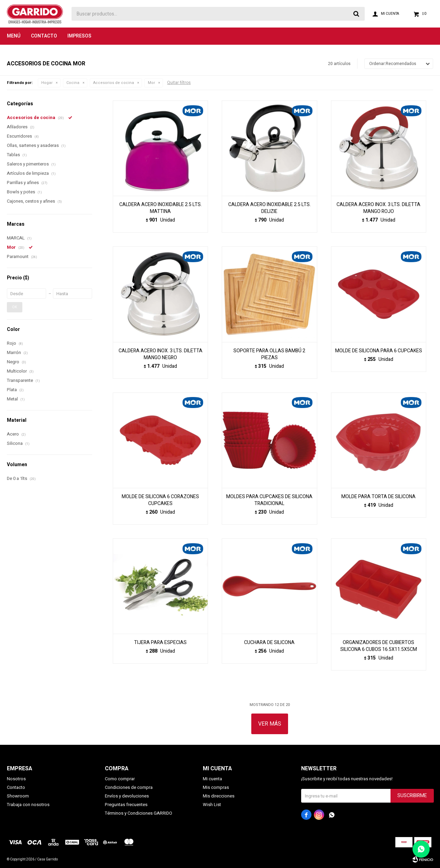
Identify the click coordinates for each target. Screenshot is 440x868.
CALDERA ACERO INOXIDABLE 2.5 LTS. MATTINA (161, 208)
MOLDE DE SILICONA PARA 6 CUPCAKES (379, 351)
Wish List (212, 805)
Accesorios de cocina (114, 83)
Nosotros (16, 779)
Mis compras (216, 787)
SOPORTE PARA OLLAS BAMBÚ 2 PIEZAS (269, 354)
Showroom (18, 796)
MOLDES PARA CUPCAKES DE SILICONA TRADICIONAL (269, 500)
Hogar (47, 83)
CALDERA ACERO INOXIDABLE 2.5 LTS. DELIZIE (269, 208)
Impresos (79, 36)
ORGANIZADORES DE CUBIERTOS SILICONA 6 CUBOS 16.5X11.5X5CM (379, 646)
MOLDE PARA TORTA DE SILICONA (378, 497)
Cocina (73, 83)
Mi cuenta (212, 779)
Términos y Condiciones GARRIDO (139, 813)
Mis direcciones (219, 796)
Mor (151, 83)
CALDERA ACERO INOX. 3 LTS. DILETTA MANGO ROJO (378, 208)
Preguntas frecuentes (126, 805)
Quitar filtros (179, 83)
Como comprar (120, 779)
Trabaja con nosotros (28, 805)
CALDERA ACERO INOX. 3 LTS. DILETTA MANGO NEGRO (161, 354)
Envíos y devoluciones (127, 796)
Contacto (44, 36)
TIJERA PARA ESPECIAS (160, 643)
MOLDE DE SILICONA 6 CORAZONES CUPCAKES (160, 500)
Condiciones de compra (129, 787)
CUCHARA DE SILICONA (269, 643)
